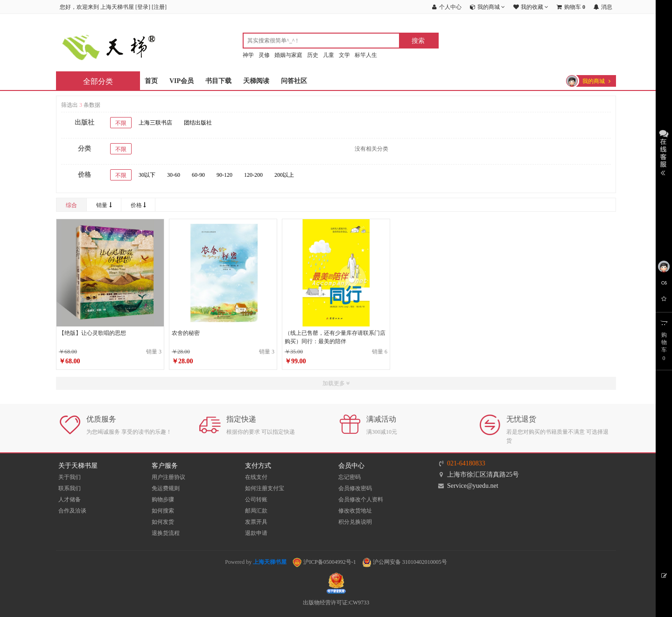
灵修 (264, 55)
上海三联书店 (155, 123)
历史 (313, 55)
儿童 (329, 55)
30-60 (174, 175)
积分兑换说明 (355, 522)
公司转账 (256, 499)
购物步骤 (163, 499)
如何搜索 (163, 511)
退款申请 (256, 533)
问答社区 (294, 81)
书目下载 (218, 81)
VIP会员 (182, 81)
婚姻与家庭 (288, 55)
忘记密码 (350, 477)
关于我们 (70, 477)
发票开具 (256, 522)
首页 (151, 81)
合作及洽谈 (72, 511)
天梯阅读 (256, 81)
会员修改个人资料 (361, 499)
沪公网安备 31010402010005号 (405, 562)
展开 (664, 152)
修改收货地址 (355, 511)
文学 (344, 55)
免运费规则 (166, 488)
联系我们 (70, 488)
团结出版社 (198, 123)
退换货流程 (166, 533)
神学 (248, 55)
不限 (121, 123)
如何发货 (163, 522)
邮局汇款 (256, 511)
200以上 (284, 175)
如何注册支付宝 (265, 488)
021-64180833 (466, 463)
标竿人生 (366, 55)
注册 (159, 7)
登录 (143, 7)
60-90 (198, 175)
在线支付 (256, 477)
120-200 (253, 175)
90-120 (224, 175)
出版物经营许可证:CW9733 (336, 603)
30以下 (147, 175)
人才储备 (70, 499)
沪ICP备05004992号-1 (324, 562)
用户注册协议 (168, 477)
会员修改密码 (355, 488)
